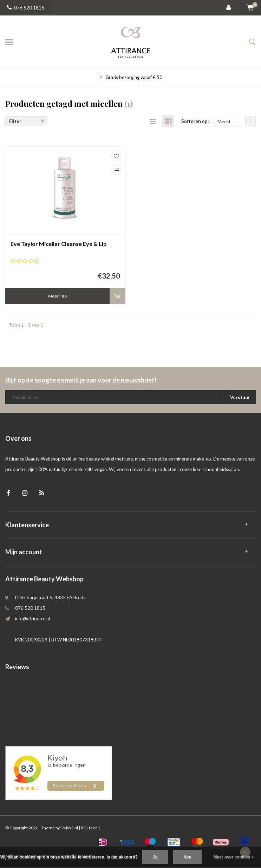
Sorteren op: (195, 121)
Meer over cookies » (234, 857)
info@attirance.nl (32, 619)
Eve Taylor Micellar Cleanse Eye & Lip (59, 244)
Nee (187, 857)
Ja (155, 857)
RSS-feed (89, 828)
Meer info (57, 296)
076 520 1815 (26, 8)
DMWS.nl (69, 828)
